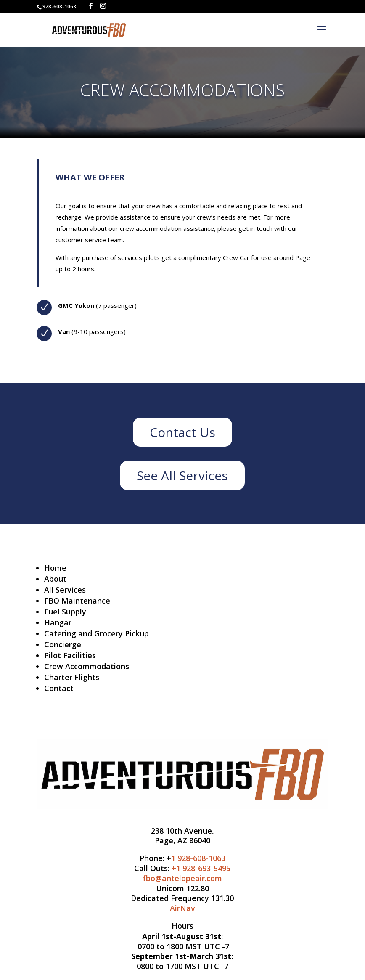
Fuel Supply (65, 612)
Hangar (58, 622)
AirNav (182, 908)
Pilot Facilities (70, 655)
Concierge (63, 644)
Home (55, 568)
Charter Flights (72, 677)
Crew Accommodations (87, 666)
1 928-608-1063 (198, 858)
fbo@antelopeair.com (182, 878)
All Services (65, 590)
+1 (201, 868)
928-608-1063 (59, 7)
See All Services (182, 475)
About (55, 579)
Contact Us (182, 432)
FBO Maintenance (77, 601)
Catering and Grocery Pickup (97, 633)
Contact (59, 688)
